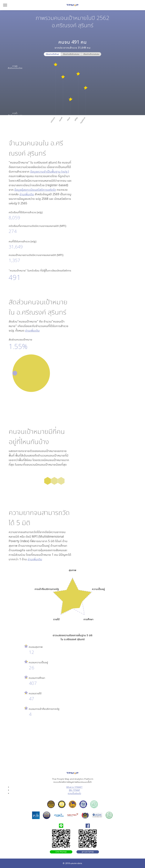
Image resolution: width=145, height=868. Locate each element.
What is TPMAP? (74, 787)
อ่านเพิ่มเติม (27, 194)
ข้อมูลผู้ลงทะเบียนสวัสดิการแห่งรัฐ (35, 190)
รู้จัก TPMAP (74, 790)
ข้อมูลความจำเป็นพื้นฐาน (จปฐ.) (50, 171)
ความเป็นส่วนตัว (74, 793)
